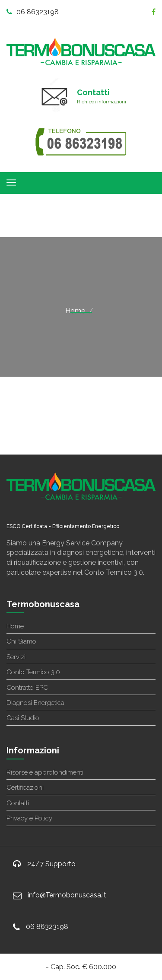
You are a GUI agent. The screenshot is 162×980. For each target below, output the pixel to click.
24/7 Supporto (51, 864)
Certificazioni (25, 788)
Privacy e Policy (29, 818)
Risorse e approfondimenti (45, 772)
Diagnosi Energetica (35, 703)
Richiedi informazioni (102, 102)
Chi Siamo (21, 641)
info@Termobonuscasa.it (67, 895)
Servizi (16, 657)
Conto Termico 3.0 (33, 672)
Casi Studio (23, 718)
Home (75, 311)
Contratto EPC (27, 688)
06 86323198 (33, 12)
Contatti (18, 803)
